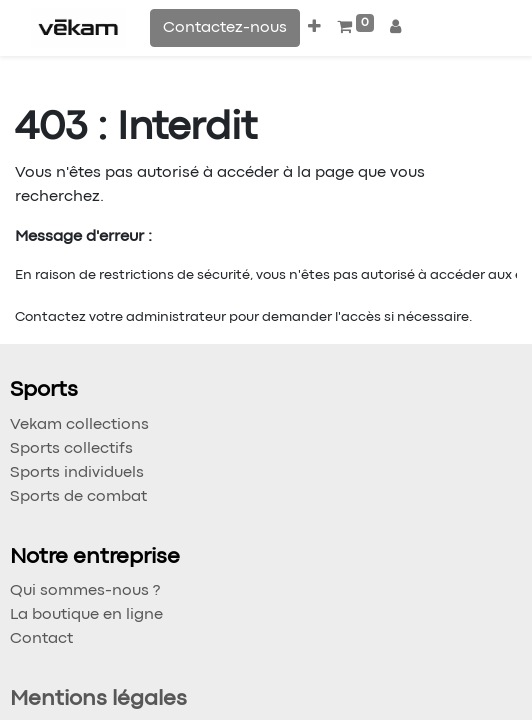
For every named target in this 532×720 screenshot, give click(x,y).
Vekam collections (79, 425)
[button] (314, 28)
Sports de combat (78, 497)
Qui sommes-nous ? (85, 591)
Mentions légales (98, 699)
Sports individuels (77, 473)
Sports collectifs (71, 449)
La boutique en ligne (86, 615)
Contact (41, 639)
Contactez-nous (225, 28)
